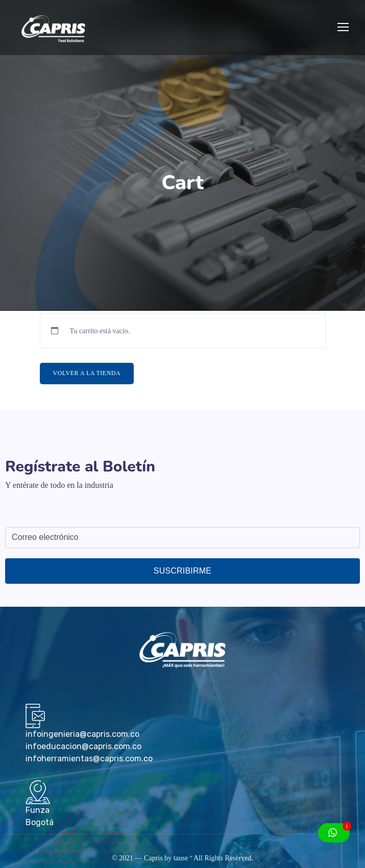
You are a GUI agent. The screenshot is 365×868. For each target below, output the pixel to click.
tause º (183, 858)
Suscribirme (182, 571)
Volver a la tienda (87, 373)
